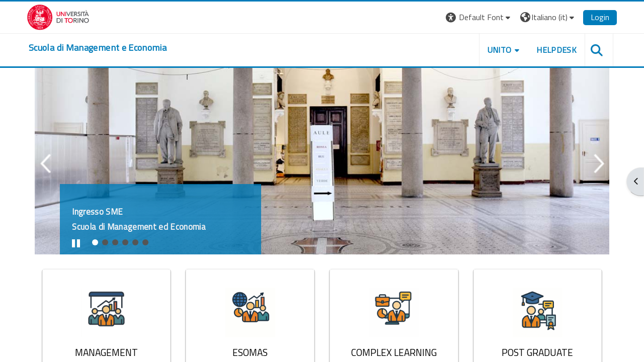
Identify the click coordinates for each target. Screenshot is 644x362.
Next (598, 177)
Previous (46, 177)
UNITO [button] (499, 50)
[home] (99, 48)
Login (599, 17)
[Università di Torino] (59, 16)
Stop (81, 245)
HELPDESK (555, 50)
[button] (478, 17)
